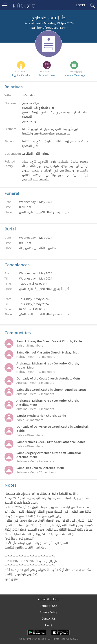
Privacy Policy (48, 612)
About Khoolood (49, 599)
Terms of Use (48, 606)
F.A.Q (48, 625)
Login (81, 5)
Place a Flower (47, 75)
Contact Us (48, 619)
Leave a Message (74, 75)
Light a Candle (21, 75)
